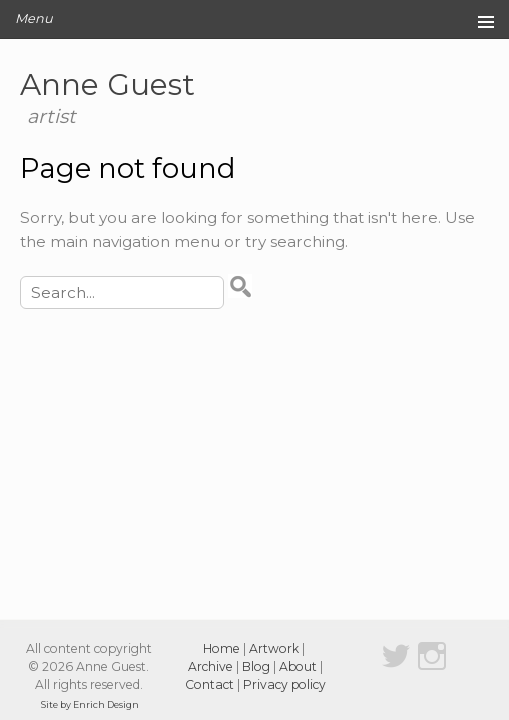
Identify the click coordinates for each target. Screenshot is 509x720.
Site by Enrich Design (90, 704)
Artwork (274, 648)
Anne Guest (107, 84)
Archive (210, 666)
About (298, 666)
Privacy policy (284, 684)
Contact (209, 684)
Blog (256, 666)
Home (221, 648)
